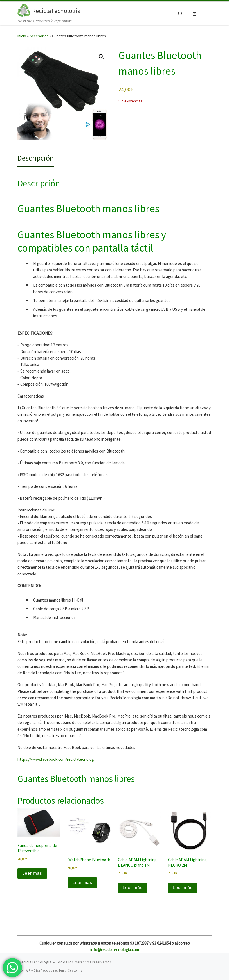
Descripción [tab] (36, 158)
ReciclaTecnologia (35, 962)
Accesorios (39, 36)
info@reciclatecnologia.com (115, 950)
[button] (101, 57)
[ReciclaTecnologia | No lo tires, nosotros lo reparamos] (24, 10)
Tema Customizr (71, 970)
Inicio (22, 36)
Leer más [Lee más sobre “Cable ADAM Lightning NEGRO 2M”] (183, 888)
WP (28, 970)
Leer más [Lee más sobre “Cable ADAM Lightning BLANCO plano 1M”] (133, 888)
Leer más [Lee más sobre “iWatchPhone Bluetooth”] (82, 882)
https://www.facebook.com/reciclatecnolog (56, 759)
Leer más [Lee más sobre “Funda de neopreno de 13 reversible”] (32, 873)
